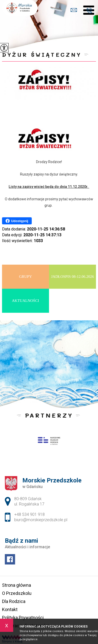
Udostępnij (17, 221)
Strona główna (17, 585)
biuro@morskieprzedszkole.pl (74, 10)
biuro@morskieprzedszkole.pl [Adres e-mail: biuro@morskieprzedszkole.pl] (41, 520)
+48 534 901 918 (89, 11)
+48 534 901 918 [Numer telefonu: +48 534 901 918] (29, 514)
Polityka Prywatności (23, 618)
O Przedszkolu (17, 593)
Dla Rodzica (14, 601)
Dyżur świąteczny (42, 55)
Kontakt (10, 609)
